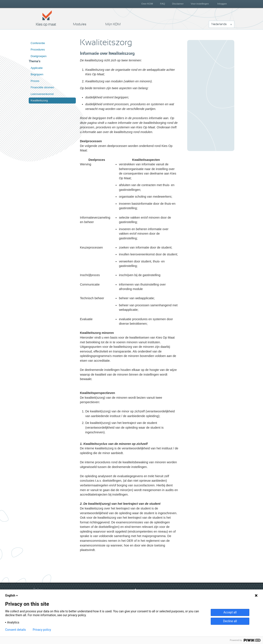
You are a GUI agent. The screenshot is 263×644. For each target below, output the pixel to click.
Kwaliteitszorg (39, 100)
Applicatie (37, 68)
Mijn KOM (113, 24)
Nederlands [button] (219, 24)
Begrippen (37, 74)
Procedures (38, 50)
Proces (35, 81)
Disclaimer (178, 4)
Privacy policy (42, 630)
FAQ (162, 4)
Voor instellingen (200, 4)
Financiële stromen (42, 87)
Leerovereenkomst (42, 94)
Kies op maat (46, 18)
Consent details (16, 630)
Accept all (230, 612)
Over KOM (147, 4)
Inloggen (222, 4)
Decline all (230, 621)
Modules (80, 24)
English (12, 595)
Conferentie (38, 43)
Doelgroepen (39, 56)
